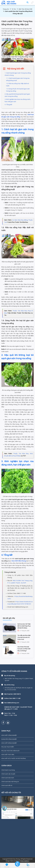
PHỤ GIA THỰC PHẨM (8, 747)
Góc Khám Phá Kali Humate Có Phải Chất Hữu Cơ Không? (24, 649)
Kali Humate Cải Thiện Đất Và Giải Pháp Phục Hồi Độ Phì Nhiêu (24, 626)
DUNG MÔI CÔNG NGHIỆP (9, 739)
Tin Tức (14, 9)
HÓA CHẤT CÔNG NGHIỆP (9, 735)
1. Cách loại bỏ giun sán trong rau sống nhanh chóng (18, 74)
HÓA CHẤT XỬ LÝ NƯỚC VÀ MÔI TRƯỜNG (14, 759)
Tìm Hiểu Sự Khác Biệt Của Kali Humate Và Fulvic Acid (24, 637)
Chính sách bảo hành (8, 778)
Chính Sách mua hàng (8, 770)
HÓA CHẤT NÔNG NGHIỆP (9, 743)
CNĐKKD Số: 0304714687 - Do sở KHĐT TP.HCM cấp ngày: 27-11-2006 (18, 708)
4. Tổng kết (8, 105)
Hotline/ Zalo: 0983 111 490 (12, 698)
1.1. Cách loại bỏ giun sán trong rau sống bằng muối (18, 79)
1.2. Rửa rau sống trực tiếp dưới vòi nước (17, 85)
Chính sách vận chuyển (8, 774)
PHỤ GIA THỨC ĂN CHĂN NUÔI (10, 751)
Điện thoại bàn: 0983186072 (13, 694)
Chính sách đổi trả (7, 786)
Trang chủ (6, 9)
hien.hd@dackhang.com (12, 703)
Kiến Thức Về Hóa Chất (25, 9)
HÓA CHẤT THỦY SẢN (8, 755)
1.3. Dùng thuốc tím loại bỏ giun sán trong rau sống (18, 90)
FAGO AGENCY (25, 861)
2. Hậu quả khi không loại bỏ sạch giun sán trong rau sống (17, 95)
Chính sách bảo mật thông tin (10, 782)
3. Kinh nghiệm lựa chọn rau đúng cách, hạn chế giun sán (18, 100)
